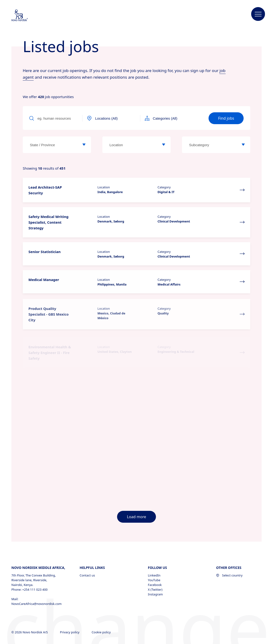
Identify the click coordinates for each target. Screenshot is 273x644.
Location (104, 187)
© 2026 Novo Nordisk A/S (30, 604)
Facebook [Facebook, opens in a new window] (155, 557)
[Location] (164, 145)
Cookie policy (102, 604)
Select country (229, 547)
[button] (258, 14)
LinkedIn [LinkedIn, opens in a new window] (154, 547)
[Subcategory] (243, 145)
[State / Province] (84, 145)
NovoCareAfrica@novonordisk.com (36, 576)
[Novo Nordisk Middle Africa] (26, 16)
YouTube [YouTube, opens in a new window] (154, 552)
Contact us (87, 547)
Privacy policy (70, 604)
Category (164, 187)
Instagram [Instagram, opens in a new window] (155, 566)
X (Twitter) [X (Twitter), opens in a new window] (155, 562)
